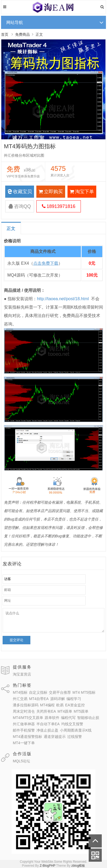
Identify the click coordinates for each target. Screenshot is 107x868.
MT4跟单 (65, 711)
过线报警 (75, 737)
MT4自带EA (39, 699)
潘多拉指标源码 (26, 705)
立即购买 (51, 192)
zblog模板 (78, 866)
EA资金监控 (75, 705)
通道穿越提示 (55, 737)
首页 (5, 34)
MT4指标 (20, 692)
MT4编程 (47, 705)
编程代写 (68, 718)
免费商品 (22, 34)
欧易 (60, 705)
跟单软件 (52, 718)
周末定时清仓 (24, 711)
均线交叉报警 (72, 724)
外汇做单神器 (24, 724)
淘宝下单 (82, 192)
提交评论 (16, 640)
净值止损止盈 (47, 730)
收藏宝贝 (20, 192)
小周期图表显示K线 (76, 730)
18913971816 (59, 206)
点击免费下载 (46, 263)
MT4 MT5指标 (84, 692)
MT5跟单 (81, 711)
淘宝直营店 (22, 674)
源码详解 (58, 699)
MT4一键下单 (24, 743)
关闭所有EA (46, 711)
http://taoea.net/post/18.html (63, 299)
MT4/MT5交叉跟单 (28, 718)
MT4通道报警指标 (27, 737)
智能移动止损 (88, 718)
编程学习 (74, 699)
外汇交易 (20, 699)
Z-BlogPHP (48, 866)
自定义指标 (38, 692)
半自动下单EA (48, 724)
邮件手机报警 (24, 730)
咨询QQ (20, 206)
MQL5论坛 (21, 761)
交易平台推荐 (60, 692)
